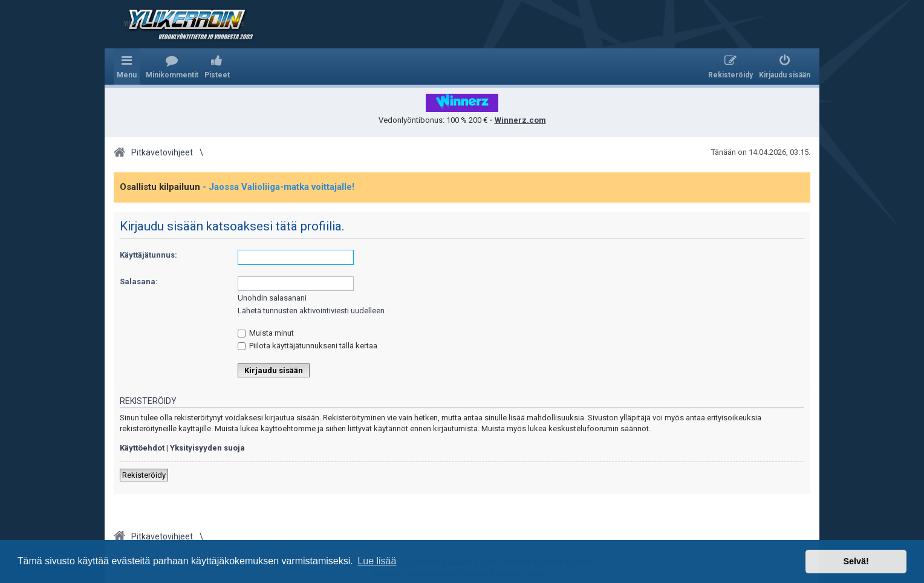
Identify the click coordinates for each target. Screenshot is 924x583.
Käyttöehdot (142, 448)
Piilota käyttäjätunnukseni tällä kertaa (307, 346)
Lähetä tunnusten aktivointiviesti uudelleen (311, 311)
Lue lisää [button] (377, 561)
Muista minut (266, 333)
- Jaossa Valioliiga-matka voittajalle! (278, 187)
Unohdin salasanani (272, 298)
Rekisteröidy (144, 475)
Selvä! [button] (856, 561)
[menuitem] (172, 67)
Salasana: (139, 282)
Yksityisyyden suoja (207, 448)
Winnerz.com (520, 120)
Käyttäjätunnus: (148, 255)
